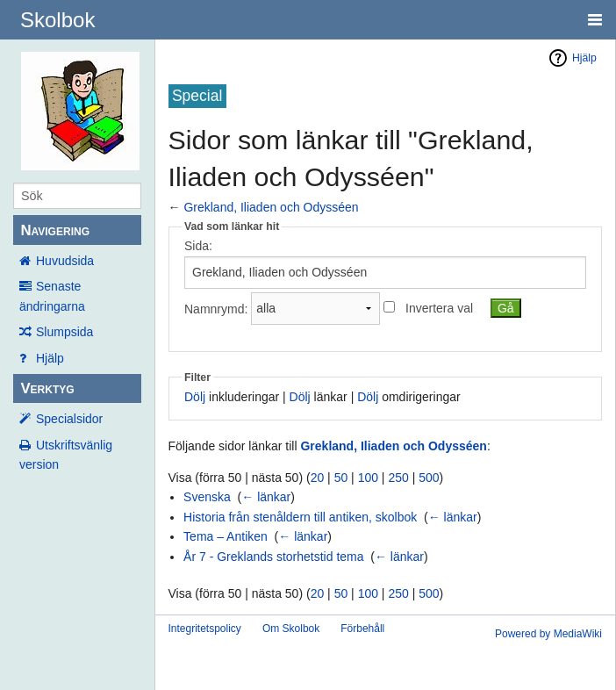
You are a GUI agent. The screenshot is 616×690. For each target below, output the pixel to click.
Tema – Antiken (226, 536)
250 (398, 478)
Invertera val (439, 308)
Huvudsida (65, 261)
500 (429, 478)
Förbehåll (362, 629)
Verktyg (47, 388)
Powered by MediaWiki (548, 634)
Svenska (207, 497)
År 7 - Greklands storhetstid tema (273, 557)
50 (341, 478)
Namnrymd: (216, 308)
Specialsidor (69, 419)
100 (368, 478)
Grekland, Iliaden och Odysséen (271, 207)
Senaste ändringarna (52, 296)
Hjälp (50, 358)
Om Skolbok (291, 629)
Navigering (55, 230)
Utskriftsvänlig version (66, 455)
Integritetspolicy (205, 629)
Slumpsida (64, 332)
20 (318, 478)
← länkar (266, 497)
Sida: (198, 246)
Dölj (195, 397)
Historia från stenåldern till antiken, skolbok (300, 517)
